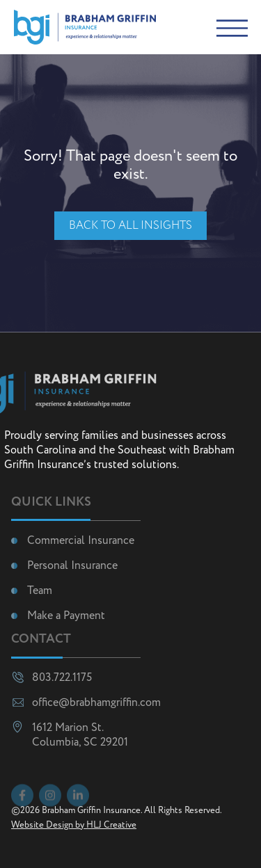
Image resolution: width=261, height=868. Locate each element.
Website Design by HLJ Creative (74, 825)
